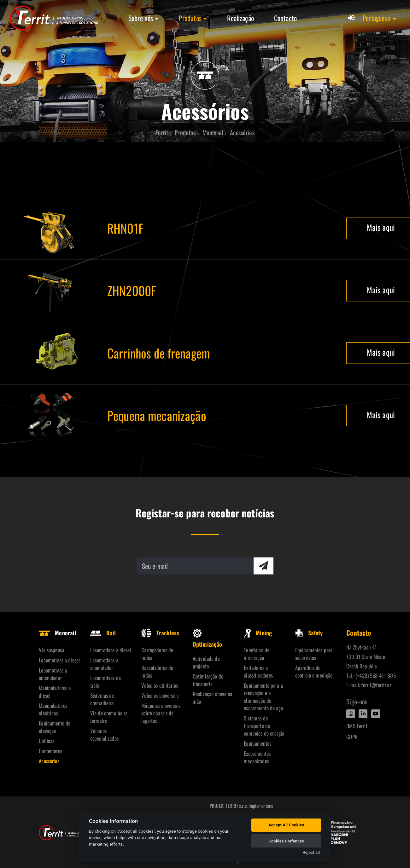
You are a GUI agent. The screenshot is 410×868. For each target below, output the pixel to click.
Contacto (285, 18)
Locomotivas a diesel (59, 660)
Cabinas (47, 741)
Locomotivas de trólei (105, 682)
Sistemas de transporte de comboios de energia (264, 726)
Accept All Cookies (286, 825)
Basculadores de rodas (157, 671)
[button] (380, 18)
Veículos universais (160, 695)
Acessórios (49, 761)
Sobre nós (141, 18)
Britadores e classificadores (258, 671)
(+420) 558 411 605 (376, 676)
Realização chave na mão (213, 698)
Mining (258, 633)
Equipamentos (258, 743)
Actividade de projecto (206, 662)
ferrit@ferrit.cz (376, 685)
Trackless (160, 633)
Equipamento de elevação (55, 727)
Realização (240, 18)
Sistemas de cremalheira (102, 699)
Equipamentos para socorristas (314, 654)
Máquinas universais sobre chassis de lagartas (161, 713)
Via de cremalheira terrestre (109, 717)
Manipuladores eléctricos (53, 709)
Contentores (50, 751)
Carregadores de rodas (157, 654)
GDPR (352, 737)
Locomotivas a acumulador (53, 674)
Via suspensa (51, 650)
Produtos (190, 18)
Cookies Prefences (286, 841)
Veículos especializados (104, 734)
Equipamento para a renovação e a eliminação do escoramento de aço (263, 697)
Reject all (311, 852)
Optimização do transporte (208, 680)
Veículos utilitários (160, 685)
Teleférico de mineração (257, 654)
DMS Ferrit (357, 726)
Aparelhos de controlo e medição (314, 671)
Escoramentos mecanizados (257, 757)
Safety (309, 633)
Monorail (57, 633)
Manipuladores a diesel (55, 692)
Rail (103, 633)
